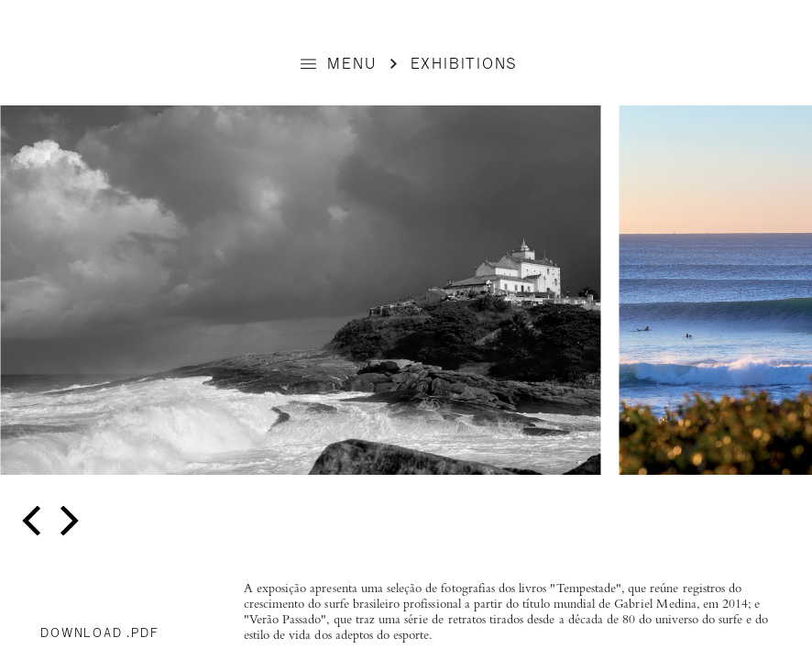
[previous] (34, 521)
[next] (66, 521)
